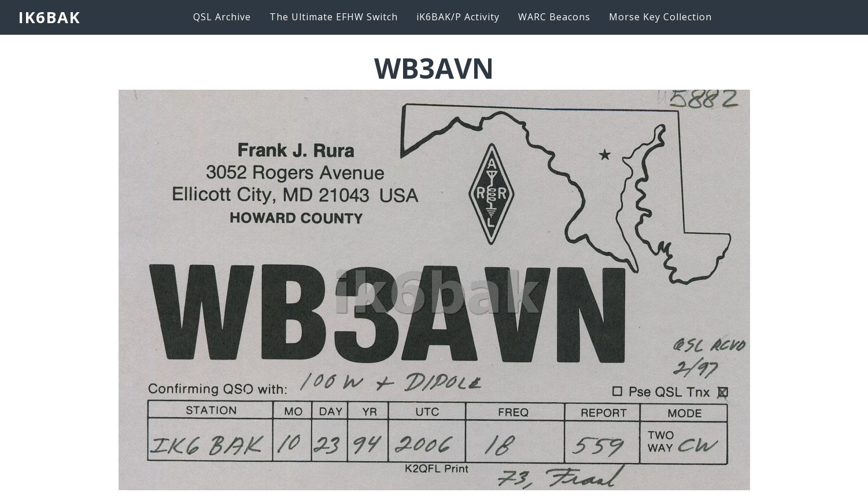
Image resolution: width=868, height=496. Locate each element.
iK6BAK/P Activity (458, 17)
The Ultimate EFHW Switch (334, 17)
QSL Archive (222, 17)
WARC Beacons (554, 17)
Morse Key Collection (660, 17)
